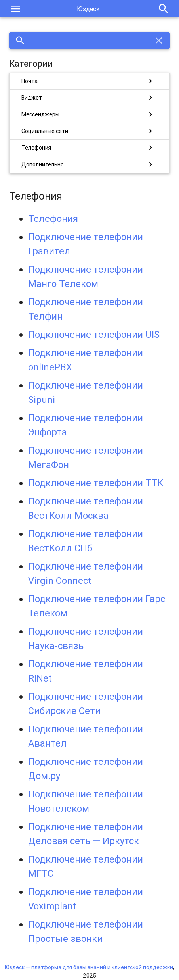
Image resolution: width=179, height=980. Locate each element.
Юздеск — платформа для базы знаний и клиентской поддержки (89, 967)
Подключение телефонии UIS (94, 334)
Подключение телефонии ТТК (96, 483)
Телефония (53, 219)
